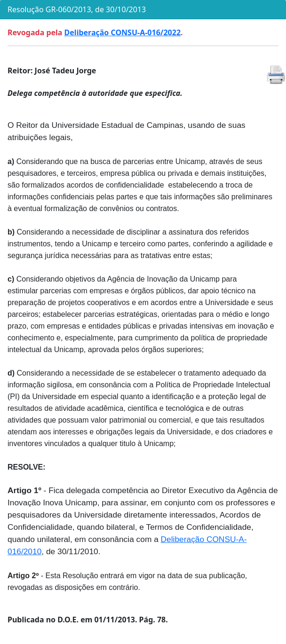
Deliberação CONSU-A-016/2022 (123, 32)
